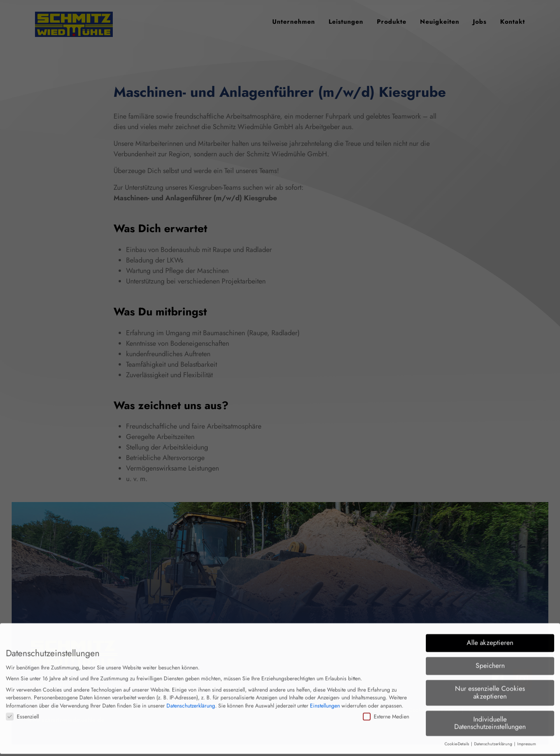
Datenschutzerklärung (191, 699)
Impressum (527, 738)
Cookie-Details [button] (457, 738)
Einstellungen (325, 699)
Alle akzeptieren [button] (490, 636)
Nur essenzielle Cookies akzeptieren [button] (490, 686)
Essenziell (22, 710)
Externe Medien (386, 710)
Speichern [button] (490, 659)
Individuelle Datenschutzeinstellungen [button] (490, 716)
